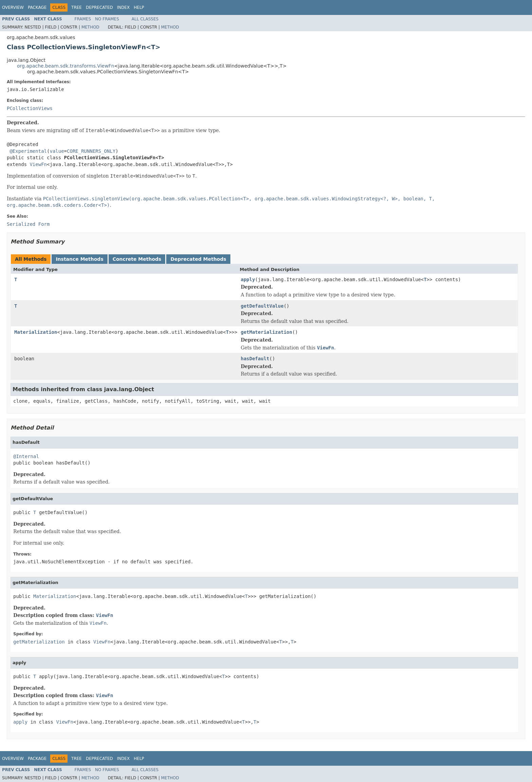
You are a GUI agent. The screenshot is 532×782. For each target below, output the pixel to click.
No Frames (107, 19)
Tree (77, 7)
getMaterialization (266, 332)
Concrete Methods (137, 259)
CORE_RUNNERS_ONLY (91, 151)
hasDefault (255, 359)
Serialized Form (28, 224)
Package (37, 7)
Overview (13, 7)
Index (123, 7)
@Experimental (28, 151)
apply (248, 279)
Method (90, 27)
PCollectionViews (30, 108)
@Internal (26, 456)
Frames (83, 19)
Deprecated (99, 7)
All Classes (145, 19)
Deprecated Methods (198, 259)
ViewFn (38, 164)
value (57, 151)
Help (139, 7)
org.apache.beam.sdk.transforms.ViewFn (66, 66)
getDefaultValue (262, 306)
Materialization (36, 332)
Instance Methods (79, 259)
